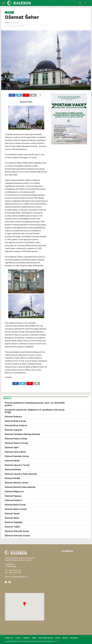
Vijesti (18, 638)
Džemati (26, 638)
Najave (65, 638)
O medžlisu (9, 638)
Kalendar (74, 638)
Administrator (15, 23)
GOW (57, 641)
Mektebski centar (46, 638)
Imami (34, 638)
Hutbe (58, 638)
